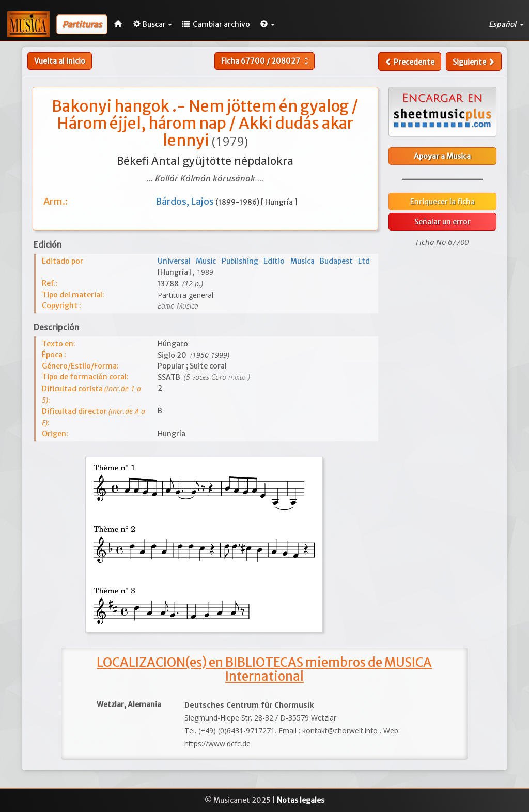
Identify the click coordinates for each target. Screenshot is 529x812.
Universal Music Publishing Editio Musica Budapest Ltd (264, 261)
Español (506, 24)
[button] (268, 24)
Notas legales (301, 800)
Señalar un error (442, 222)
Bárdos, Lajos (185, 201)
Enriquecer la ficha (442, 202)
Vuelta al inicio (60, 61)
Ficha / (266, 61)
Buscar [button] (153, 24)
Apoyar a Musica (442, 156)
